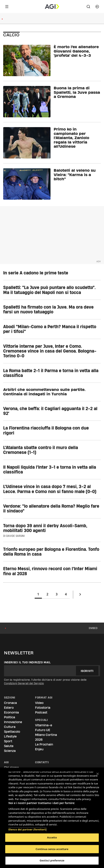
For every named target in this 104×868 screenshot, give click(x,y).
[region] (52, 818)
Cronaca (10, 703)
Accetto (52, 837)
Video (39, 703)
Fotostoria (43, 708)
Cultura (10, 727)
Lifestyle (10, 736)
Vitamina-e (44, 725)
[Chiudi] (98, 774)
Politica (10, 717)
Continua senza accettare (52, 849)
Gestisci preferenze (52, 860)
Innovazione (13, 722)
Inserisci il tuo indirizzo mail (27, 662)
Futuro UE (43, 730)
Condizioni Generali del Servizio (24, 683)
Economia (11, 712)
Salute (9, 746)
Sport (8, 741)
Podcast (41, 712)
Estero (9, 708)
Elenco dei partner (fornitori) (27, 827)
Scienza (10, 751)
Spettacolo (12, 732)
